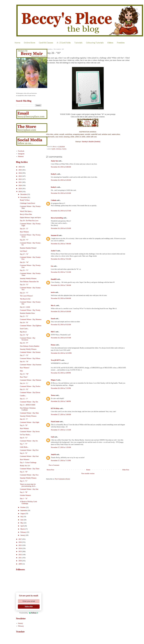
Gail (52, 437)
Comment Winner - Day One (29, 489)
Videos (110, 43)
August (23, 514)
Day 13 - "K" (24, 389)
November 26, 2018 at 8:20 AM (61, 311)
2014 (20, 548)
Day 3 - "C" (24, 481)
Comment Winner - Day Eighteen (31, 326)
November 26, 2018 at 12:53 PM (61, 353)
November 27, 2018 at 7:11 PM (61, 460)
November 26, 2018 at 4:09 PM (61, 373)
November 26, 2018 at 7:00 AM (61, 244)
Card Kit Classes (46, 43)
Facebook (21, 151)
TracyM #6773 (56, 360)
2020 (20, 185)
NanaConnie (55, 422)
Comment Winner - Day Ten (29, 402)
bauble (53, 149)
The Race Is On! (25, 299)
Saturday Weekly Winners (28, 278)
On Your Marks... (26, 435)
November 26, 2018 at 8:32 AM (61, 325)
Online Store (30, 43)
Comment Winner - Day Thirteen (31, 380)
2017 (20, 539)
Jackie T (54, 251)
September (24, 510)
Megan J (54, 380)
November (24, 197)
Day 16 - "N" (24, 362)
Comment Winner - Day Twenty (30, 310)
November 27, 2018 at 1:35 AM (61, 447)
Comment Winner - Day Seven (30, 431)
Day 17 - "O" (24, 355)
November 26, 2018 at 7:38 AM (61, 285)
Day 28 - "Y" (24, 240)
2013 (20, 552)
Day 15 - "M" (24, 374)
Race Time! (24, 377)
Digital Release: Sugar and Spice (30, 217)
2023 (20, 176)
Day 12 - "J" (24, 399)
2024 (20, 173)
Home (17, 43)
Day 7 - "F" (24, 444)
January (23, 535)
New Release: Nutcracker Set (29, 282)
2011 (20, 558)
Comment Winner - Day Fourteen (31, 365)
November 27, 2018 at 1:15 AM (61, 430)
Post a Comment (54, 465)
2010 (20, 561)
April (22, 526)
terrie (53, 292)
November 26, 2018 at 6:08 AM (61, 167)
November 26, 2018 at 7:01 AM (61, 259)
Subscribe (29, 607)
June (22, 520)
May (22, 523)
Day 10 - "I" (24, 419)
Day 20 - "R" (24, 322)
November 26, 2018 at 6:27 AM (61, 211)
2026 (20, 167)
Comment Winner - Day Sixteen (30, 352)
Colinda (54, 200)
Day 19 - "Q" (24, 335)
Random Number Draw (28, 313)
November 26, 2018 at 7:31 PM (61, 388)
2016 (20, 542)
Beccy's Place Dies (26, 214)
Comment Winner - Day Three (30, 469)
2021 (20, 182)
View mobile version (88, 474)
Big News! (23, 332)
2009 (20, 564)
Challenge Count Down (28, 203)
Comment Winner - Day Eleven (30, 392)
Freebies (121, 43)
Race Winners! (25, 368)
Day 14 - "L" (24, 383)
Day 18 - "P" (24, 343)
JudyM (53, 454)
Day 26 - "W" (24, 262)
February (23, 532)
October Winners (25, 495)
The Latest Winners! (26, 296)
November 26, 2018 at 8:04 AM (61, 298)
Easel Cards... (24, 329)
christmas (59, 149)
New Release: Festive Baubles (30, 346)
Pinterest (21, 156)
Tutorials (78, 43)
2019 (20, 188)
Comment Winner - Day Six (29, 441)
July (22, 517)
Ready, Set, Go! (25, 466)
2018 (20, 192)
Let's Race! (24, 251)
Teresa (53, 395)
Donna (53, 345)
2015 (20, 545)
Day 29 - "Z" (24, 229)
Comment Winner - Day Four (29, 456)
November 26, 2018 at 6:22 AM (61, 193)
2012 (20, 555)
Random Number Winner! (28, 248)
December (24, 194)
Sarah (53, 319)
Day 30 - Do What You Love (29, 221)
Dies (22, 371)
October (23, 507)
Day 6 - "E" (24, 453)
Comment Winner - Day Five (29, 450)
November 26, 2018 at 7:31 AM (61, 272)
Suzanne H (55, 235)
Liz (52, 266)
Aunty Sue (54, 161)
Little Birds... (24, 447)
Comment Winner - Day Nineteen (31, 319)
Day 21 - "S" (24, 316)
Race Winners (24, 232)
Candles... (23, 396)
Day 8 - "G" (24, 438)
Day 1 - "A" (24, 498)
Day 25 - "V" (24, 270)
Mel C (53, 332)
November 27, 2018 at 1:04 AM (61, 414)
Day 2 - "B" (24, 492)
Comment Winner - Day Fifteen (30, 358)
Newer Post (50, 470)
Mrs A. (53, 305)
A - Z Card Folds (64, 43)
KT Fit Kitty (55, 408)
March (23, 529)
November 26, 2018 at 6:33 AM (61, 228)
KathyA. (54, 174)
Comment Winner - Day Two (29, 475)
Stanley (64, 149)
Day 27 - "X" (24, 254)
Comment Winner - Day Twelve (30, 386)
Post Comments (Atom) (62, 479)
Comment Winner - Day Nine (29, 413)
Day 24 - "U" (24, 285)
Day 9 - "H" (24, 425)
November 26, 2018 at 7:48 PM (61, 401)
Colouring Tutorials (95, 43)
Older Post (126, 470)
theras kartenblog (57, 218)
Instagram (21, 154)
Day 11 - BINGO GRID (28, 405)
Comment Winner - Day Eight (30, 422)
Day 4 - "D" (24, 472)
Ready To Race (25, 200)
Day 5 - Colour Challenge (28, 462)
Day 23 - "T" (24, 293)
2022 (20, 179)
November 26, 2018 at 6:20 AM (61, 180)
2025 (20, 170)
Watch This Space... (26, 211)
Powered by (29, 613)
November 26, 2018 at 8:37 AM (61, 338)
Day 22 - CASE (25, 307)
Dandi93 (54, 279)
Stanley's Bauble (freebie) (91, 142)
